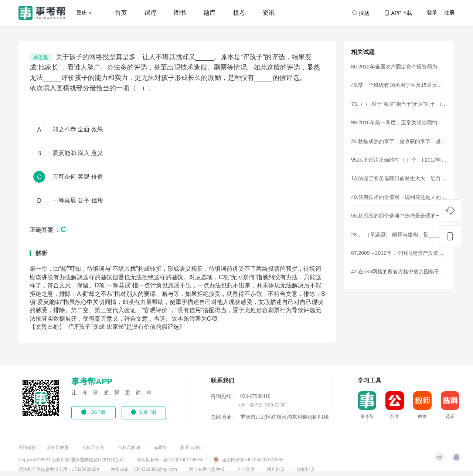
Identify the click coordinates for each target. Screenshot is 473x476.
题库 (210, 13)
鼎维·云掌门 (192, 448)
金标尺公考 (94, 448)
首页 (121, 13)
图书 (180, 13)
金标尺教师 (130, 448)
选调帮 (161, 448)
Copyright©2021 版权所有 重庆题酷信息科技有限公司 (71, 460)
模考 (239, 13)
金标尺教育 (58, 448)
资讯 (269, 13)
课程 (150, 13)
